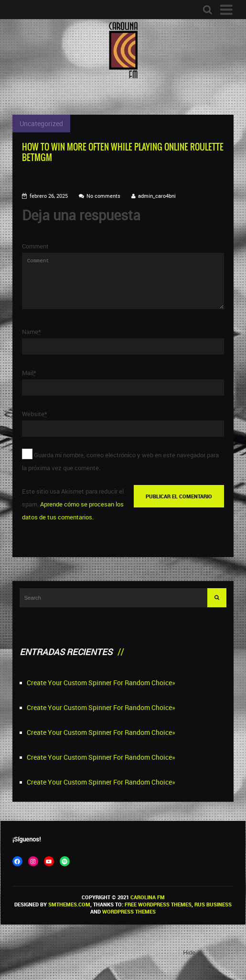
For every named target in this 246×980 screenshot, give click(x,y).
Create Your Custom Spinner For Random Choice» (101, 694)
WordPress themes (129, 923)
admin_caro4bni (157, 196)
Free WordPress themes (158, 916)
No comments (103, 196)
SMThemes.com (69, 916)
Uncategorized (41, 124)
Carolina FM (148, 909)
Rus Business (213, 916)
